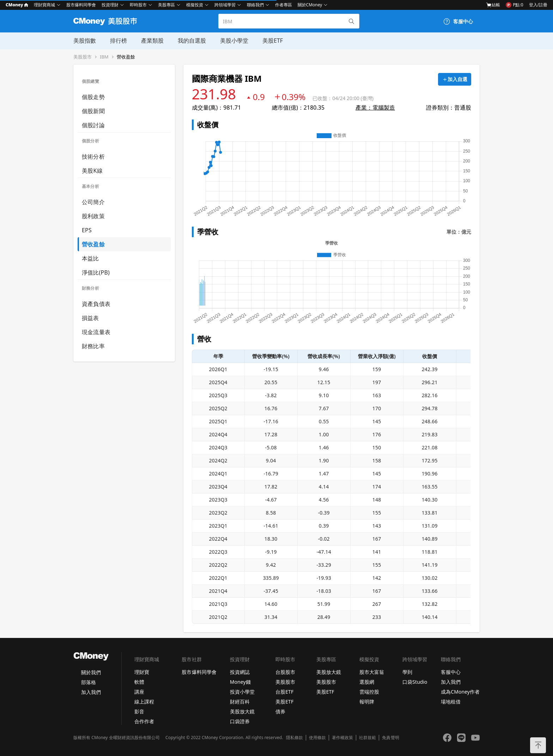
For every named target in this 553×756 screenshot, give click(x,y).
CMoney (17, 5)
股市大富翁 (372, 672)
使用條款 (317, 738)
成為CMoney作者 (460, 692)
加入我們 (91, 692)
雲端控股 (369, 692)
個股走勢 (93, 97)
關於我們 (91, 672)
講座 (139, 692)
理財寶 (142, 672)
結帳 (493, 5)
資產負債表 (96, 304)
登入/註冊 (538, 5)
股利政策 (93, 216)
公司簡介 (93, 202)
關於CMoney (310, 5)
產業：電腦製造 (375, 107)
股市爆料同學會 (81, 5)
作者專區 (284, 5)
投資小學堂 (242, 692)
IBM (104, 57)
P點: (514, 5)
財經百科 (240, 702)
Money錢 (240, 682)
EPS (87, 230)
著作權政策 (342, 738)
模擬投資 (195, 5)
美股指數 (85, 41)
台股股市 (285, 672)
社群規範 (367, 738)
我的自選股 (192, 41)
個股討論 (93, 125)
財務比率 (93, 346)
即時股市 (138, 5)
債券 (280, 711)
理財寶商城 (44, 5)
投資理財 (110, 5)
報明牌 (367, 702)
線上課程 (144, 702)
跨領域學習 (225, 5)
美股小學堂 (234, 41)
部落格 (89, 682)
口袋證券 (240, 721)
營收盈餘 (126, 57)
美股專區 (166, 5)
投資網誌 (240, 672)
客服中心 (451, 672)
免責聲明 (390, 738)
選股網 (367, 682)
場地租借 (451, 702)
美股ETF (273, 41)
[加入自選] (455, 79)
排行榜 (119, 41)
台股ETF (284, 692)
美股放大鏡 (242, 711)
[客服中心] (458, 21)
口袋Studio (415, 682)
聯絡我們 (255, 5)
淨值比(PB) (96, 272)
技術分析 (93, 156)
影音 (139, 711)
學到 (407, 672)
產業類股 (152, 41)
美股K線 (92, 171)
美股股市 (83, 57)
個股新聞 (93, 111)
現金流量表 (96, 332)
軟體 (139, 682)
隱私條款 (294, 738)
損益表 (90, 318)
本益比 (90, 258)
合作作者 (144, 721)
